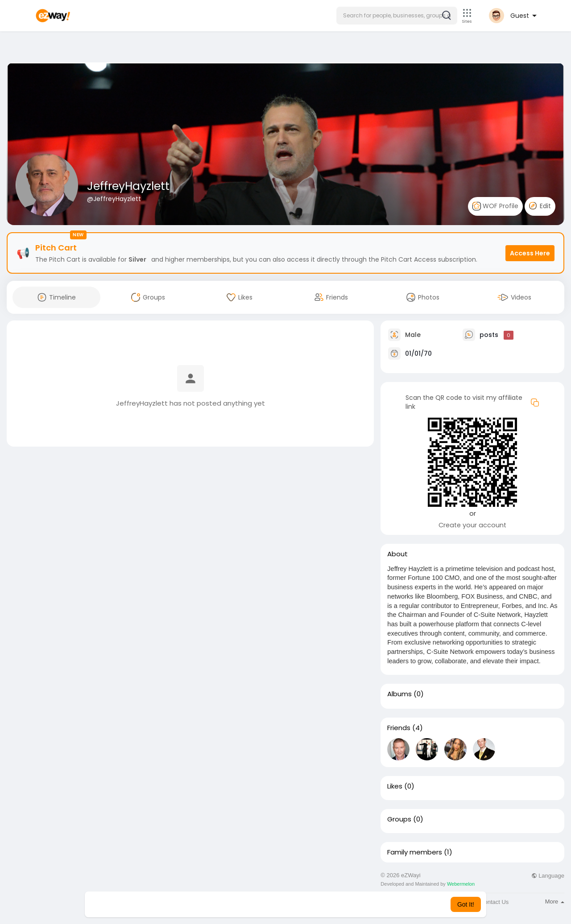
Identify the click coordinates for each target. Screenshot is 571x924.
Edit (540, 206)
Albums (399, 694)
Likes (395, 786)
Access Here (530, 253)
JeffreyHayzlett (128, 186)
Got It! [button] (466, 904)
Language (548, 876)
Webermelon (461, 884)
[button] (397, 16)
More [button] (555, 901)
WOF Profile (495, 206)
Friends (399, 728)
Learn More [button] (331, 904)
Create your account (472, 525)
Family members (415, 852)
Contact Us (494, 902)
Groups (399, 819)
